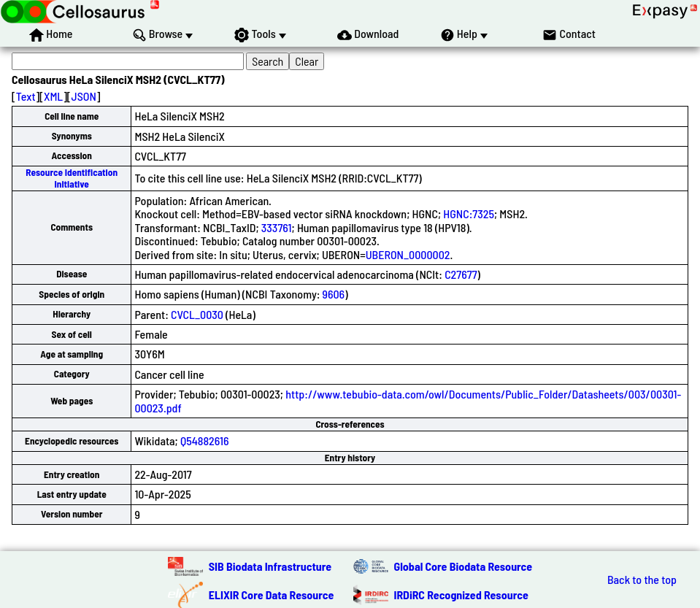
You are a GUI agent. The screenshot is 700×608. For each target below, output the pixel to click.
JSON (84, 96)
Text (26, 96)
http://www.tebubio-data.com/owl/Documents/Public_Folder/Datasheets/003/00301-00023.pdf (408, 400)
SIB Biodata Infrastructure (270, 566)
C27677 (461, 274)
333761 (277, 227)
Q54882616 (205, 440)
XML (53, 96)
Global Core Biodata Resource (464, 566)
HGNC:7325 (469, 213)
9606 (334, 294)
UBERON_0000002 (408, 254)
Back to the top (642, 580)
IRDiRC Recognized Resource (461, 594)
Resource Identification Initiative (72, 178)
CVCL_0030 (197, 314)
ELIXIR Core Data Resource (272, 594)
